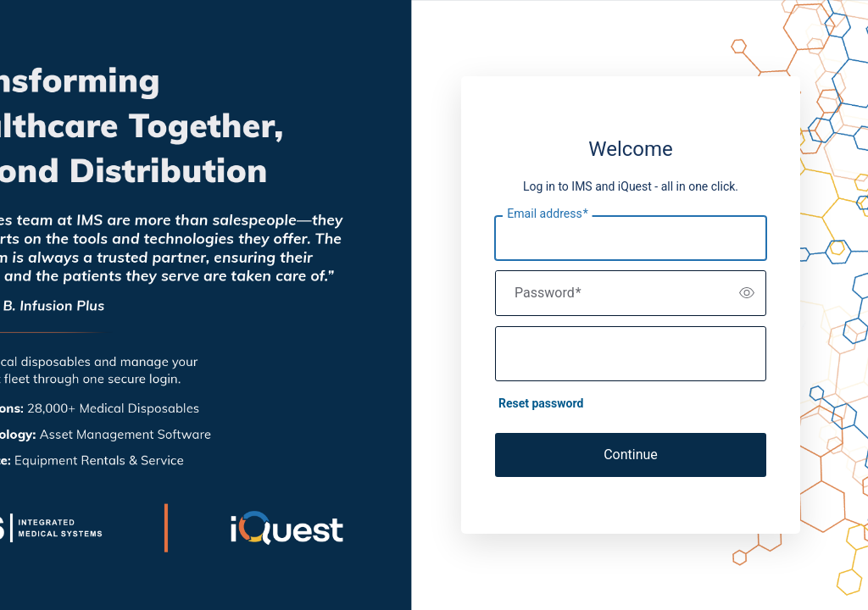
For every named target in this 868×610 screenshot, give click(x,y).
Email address (547, 213)
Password (548, 293)
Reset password (541, 403)
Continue (631, 455)
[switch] (747, 293)
